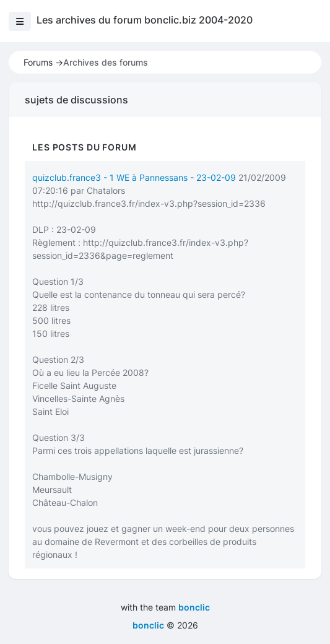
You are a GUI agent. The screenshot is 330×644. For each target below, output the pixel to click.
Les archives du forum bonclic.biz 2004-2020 (145, 20)
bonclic (194, 607)
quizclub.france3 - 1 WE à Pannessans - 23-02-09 (134, 177)
